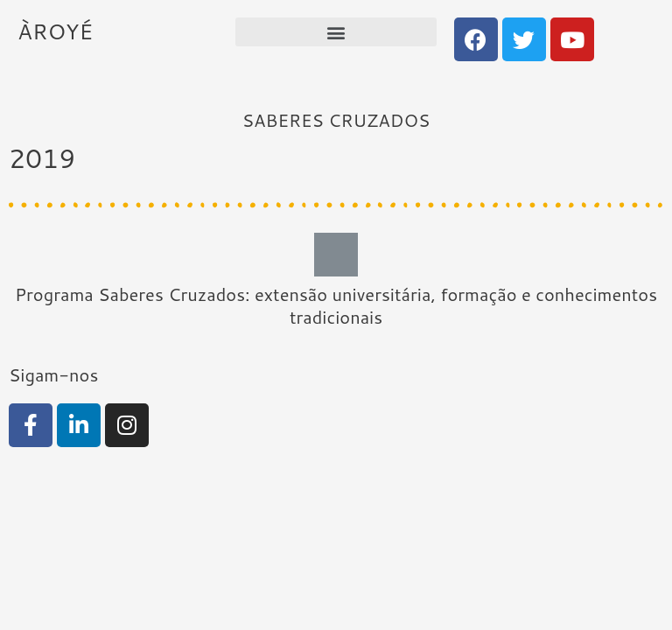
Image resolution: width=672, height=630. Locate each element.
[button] (336, 32)
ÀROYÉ (55, 31)
